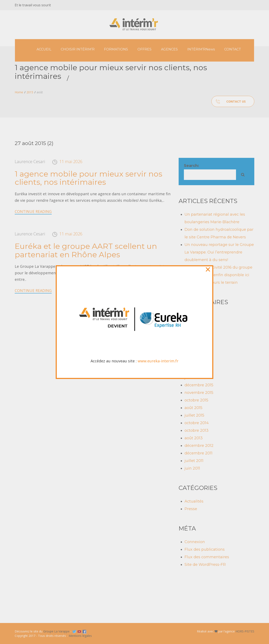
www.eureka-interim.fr (158, 115)
